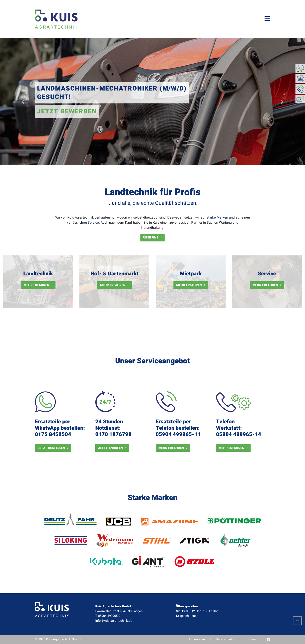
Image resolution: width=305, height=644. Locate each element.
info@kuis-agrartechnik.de (114, 621)
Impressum (197, 639)
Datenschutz (225, 639)
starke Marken (217, 217)
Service (93, 223)
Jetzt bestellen (51, 448)
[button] (23, 102)
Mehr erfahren (37, 285)
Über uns (151, 237)
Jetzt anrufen (110, 448)
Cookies (250, 639)
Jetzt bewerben (67, 112)
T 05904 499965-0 (108, 616)
